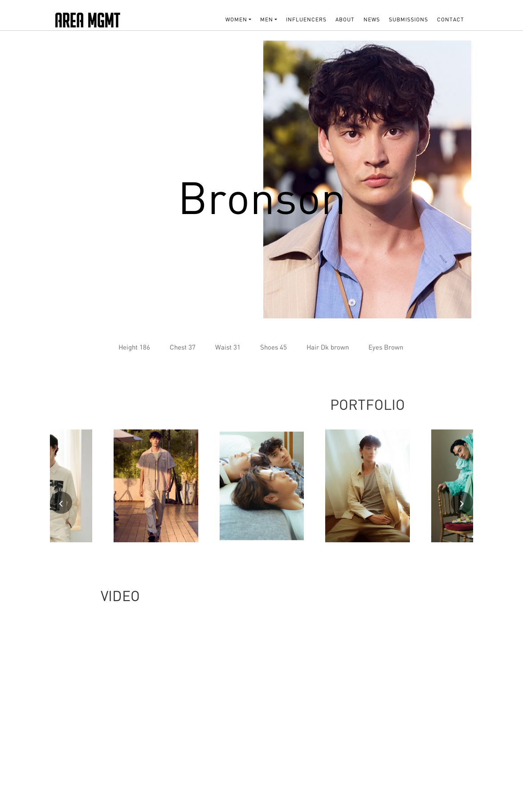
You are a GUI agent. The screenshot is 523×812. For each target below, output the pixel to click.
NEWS (372, 19)
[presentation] (61, 505)
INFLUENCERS (306, 19)
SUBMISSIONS (409, 19)
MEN (267, 19)
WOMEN (236, 19)
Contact (451, 19)
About (345, 19)
